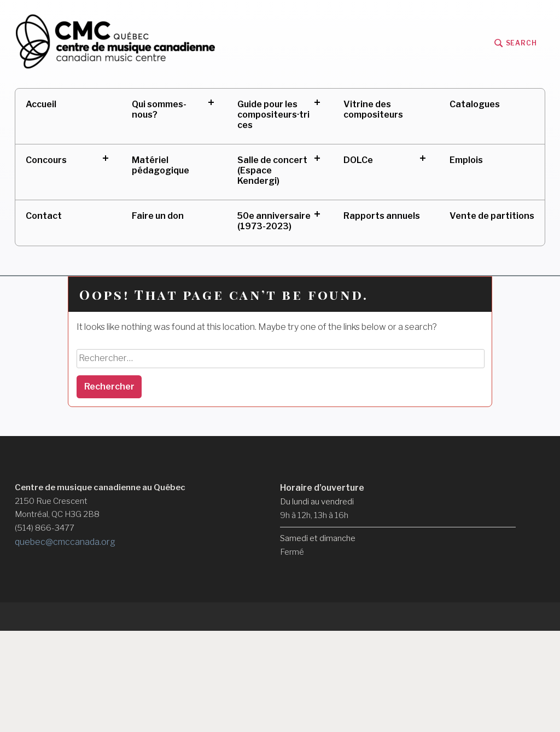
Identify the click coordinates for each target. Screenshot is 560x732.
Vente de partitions (492, 216)
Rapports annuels (382, 216)
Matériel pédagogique (161, 165)
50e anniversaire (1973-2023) (274, 221)
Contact (44, 216)
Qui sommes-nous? (159, 109)
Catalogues (475, 104)
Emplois (466, 160)
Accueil (41, 104)
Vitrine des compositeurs (373, 109)
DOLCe (358, 160)
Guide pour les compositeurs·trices (273, 115)
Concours (46, 160)
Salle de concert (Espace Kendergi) (272, 170)
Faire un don (158, 216)
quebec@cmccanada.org (65, 542)
